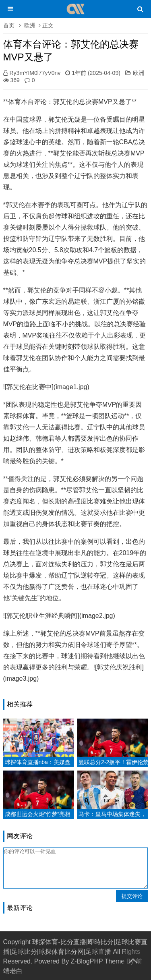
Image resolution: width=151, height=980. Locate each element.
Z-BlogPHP (87, 961)
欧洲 (30, 25)
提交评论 (132, 896)
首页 (9, 25)
